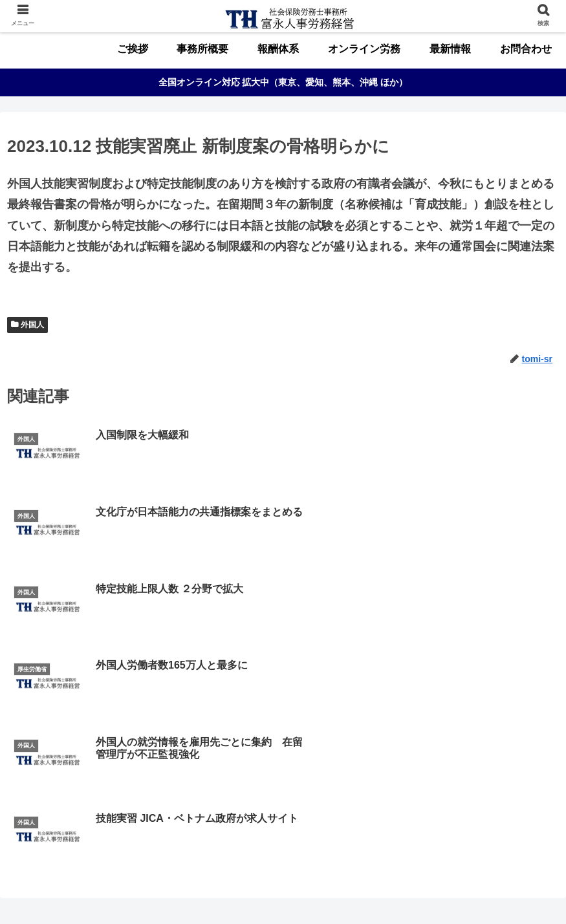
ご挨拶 (136, 889)
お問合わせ (421, 889)
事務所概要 (186, 889)
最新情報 (367, 889)
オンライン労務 (303, 889)
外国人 (32, 325)
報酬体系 (240, 889)
